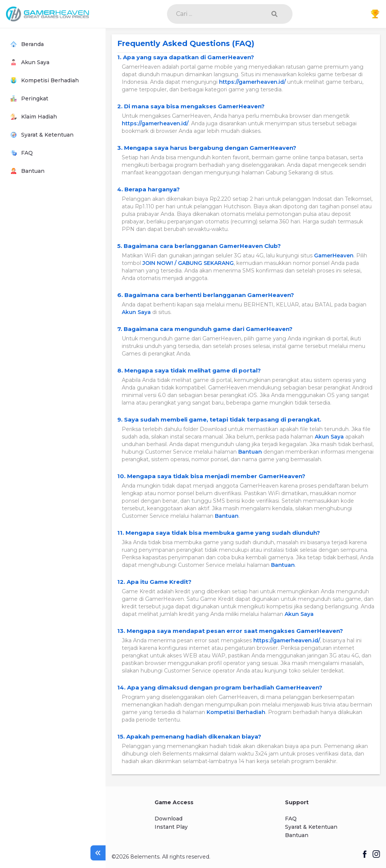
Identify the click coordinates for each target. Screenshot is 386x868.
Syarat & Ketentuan (311, 827)
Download (168, 819)
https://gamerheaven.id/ (252, 82)
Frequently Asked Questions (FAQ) (186, 43)
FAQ (291, 819)
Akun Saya (136, 312)
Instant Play (171, 827)
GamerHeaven (334, 255)
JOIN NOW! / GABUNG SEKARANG (188, 263)
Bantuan (250, 452)
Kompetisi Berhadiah (236, 712)
